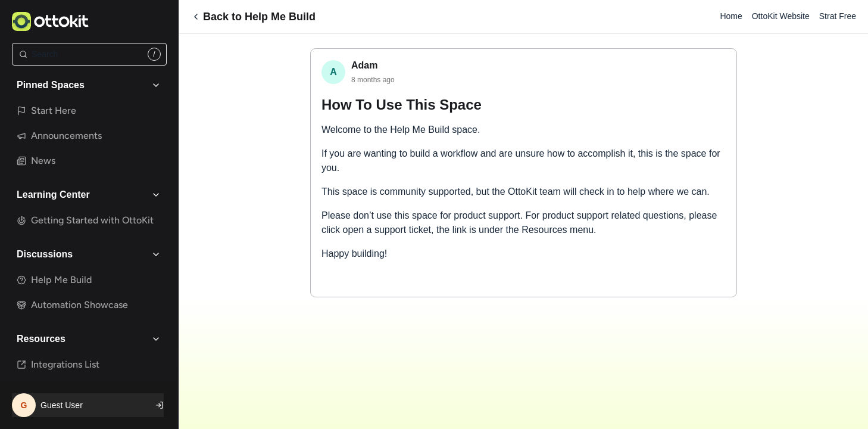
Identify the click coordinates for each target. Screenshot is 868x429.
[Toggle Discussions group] (156, 254)
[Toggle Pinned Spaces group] (156, 85)
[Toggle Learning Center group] (156, 195)
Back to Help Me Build (253, 17)
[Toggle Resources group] (156, 339)
